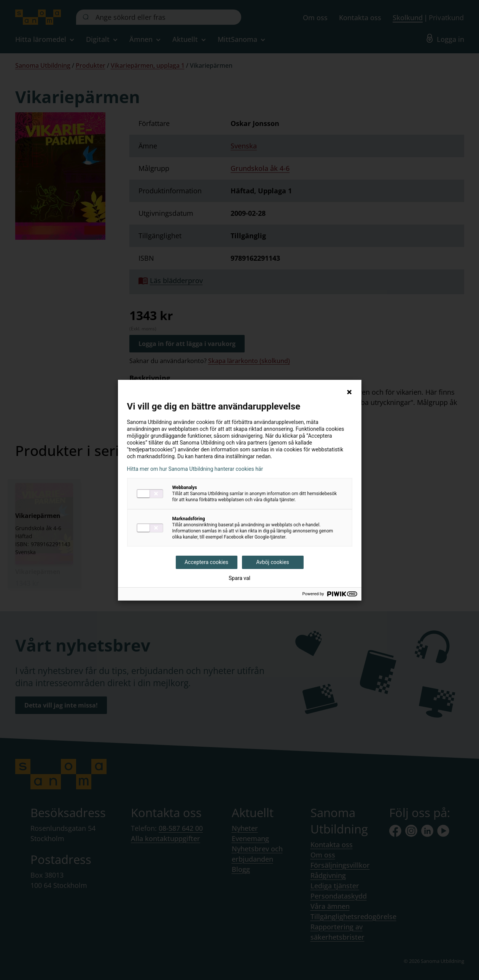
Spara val (239, 578)
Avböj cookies (273, 562)
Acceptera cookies (206, 562)
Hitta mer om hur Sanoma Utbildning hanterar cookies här (195, 469)
